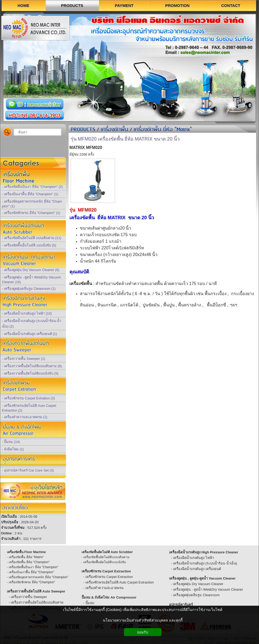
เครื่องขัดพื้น (114, 130)
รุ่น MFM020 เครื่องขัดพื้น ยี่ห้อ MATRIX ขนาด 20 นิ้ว (125, 139)
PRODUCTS (83, 130)
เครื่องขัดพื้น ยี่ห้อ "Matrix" (163, 130)
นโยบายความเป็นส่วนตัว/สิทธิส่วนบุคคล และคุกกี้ (143, 620)
